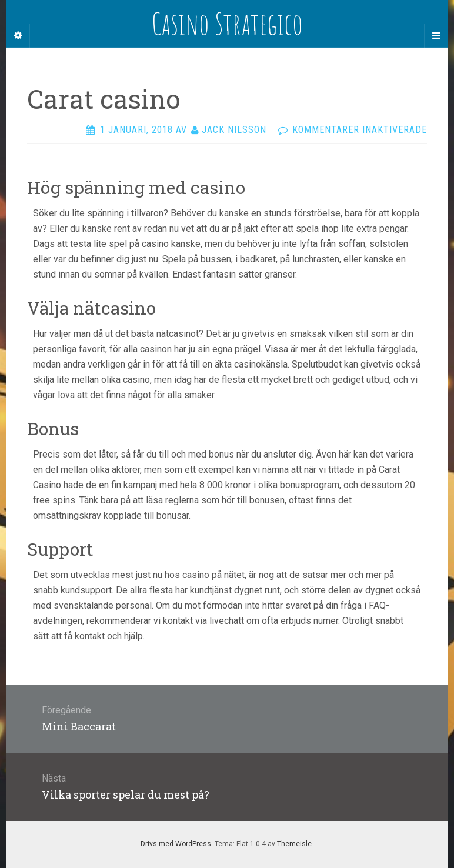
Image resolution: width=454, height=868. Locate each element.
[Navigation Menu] (436, 36)
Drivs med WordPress (176, 844)
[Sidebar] (18, 36)
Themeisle (294, 844)
